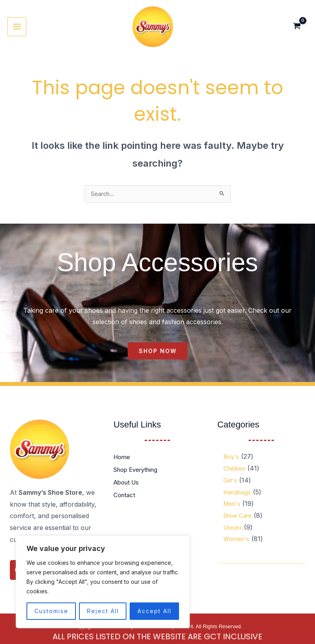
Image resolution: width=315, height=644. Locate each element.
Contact (125, 500)
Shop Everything (139, 475)
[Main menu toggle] (19, 28)
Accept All (155, 611)
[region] (103, 582)
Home (123, 462)
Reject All (103, 611)
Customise (51, 611)
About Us (128, 487)
